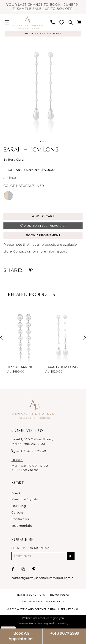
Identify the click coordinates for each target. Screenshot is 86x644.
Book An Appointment (21, 636)
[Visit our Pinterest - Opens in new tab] (34, 569)
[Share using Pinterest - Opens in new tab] (31, 270)
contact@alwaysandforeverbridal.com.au (43, 578)
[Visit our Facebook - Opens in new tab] (13, 569)
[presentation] (24, 338)
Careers (18, 512)
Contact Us (20, 519)
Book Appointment (43, 235)
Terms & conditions (31, 595)
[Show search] (71, 22)
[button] (7, 22)
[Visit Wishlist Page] (62, 22)
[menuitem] (7, 22)
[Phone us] (53, 22)
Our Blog (19, 506)
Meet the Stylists (25, 499)
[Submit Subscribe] (71, 556)
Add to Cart (43, 216)
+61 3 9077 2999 (65, 633)
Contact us (22, 252)
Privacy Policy (59, 595)
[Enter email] (43, 556)
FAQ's (16, 493)
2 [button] (43, 141)
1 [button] (41, 141)
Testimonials (22, 526)
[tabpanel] (43, 88)
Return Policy (32, 601)
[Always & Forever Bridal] (28, 22)
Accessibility (55, 601)
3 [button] (45, 141)
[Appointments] (43, 34)
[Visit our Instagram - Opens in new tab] (23, 569)
